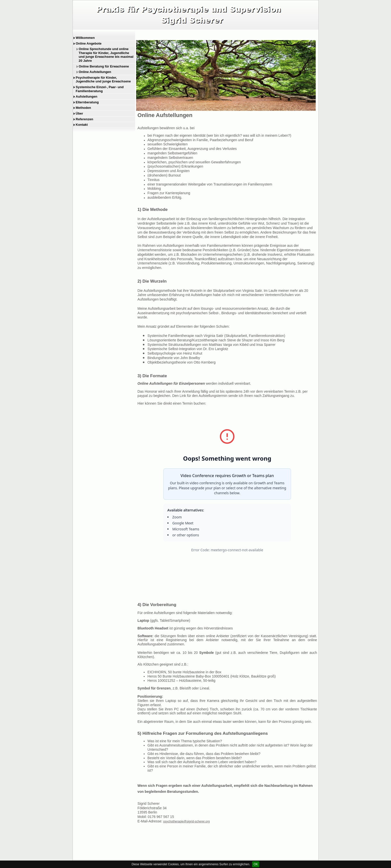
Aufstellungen (87, 96)
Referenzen (85, 119)
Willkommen (85, 38)
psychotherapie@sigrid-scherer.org (187, 821)
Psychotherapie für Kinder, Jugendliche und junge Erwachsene (103, 80)
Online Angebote (89, 43)
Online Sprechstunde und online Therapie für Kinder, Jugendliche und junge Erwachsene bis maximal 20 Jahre (106, 55)
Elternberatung (87, 102)
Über (80, 113)
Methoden (83, 108)
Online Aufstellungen (95, 72)
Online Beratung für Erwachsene (104, 66)
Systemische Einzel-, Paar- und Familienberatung (100, 89)
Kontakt (82, 125)
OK (256, 864)
